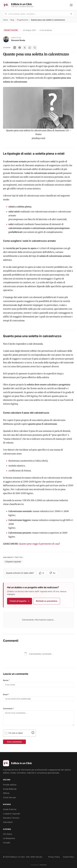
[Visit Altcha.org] (33, 733)
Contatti (7, 843)
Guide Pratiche (10, 809)
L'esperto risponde (11, 814)
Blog (12, 20)
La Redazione (9, 838)
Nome (6, 680)
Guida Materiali (10, 789)
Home (5, 20)
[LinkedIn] (15, 48)
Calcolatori (8, 822)
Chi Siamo (8, 834)
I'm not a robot (16, 733)
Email (6, 694)
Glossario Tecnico (11, 818)
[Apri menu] (71, 5)
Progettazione (23, 20)
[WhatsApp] (30, 48)
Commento (9, 708)
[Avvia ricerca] (71, 14)
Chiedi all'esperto (20, 601)
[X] (25, 48)
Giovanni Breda (18, 40)
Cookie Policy (68, 857)
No (52, 573)
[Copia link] (35, 48)
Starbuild (43, 865)
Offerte (6, 793)
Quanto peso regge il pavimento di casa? (40, 544)
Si (42, 573)
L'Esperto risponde (13, 562)
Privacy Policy (54, 857)
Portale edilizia (10, 785)
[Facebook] (20, 48)
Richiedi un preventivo (47, 601)
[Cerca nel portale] (37, 14)
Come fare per (10, 797)
